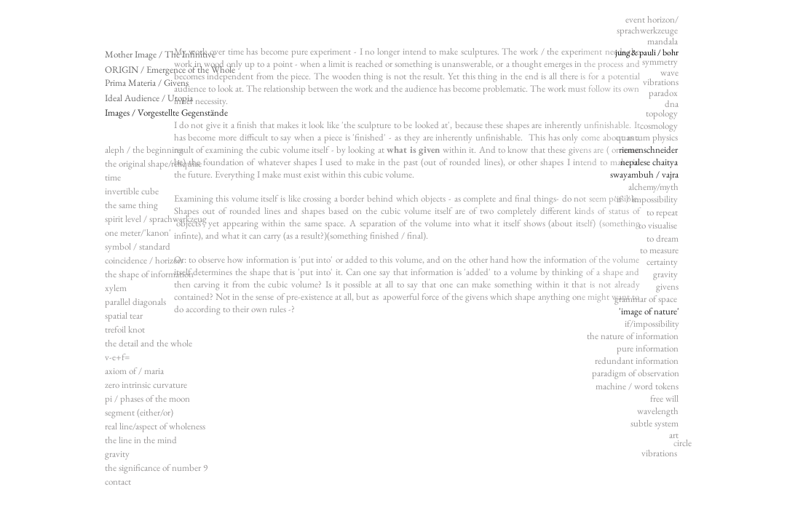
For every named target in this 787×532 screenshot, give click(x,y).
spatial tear (124, 315)
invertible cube (132, 191)
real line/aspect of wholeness (155, 426)
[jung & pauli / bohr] (642, 53)
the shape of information (149, 274)
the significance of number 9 (156, 468)
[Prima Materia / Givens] (147, 83)
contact (118, 481)
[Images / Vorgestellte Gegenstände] (167, 113)
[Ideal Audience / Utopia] (156, 98)
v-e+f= (117, 357)
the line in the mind (141, 440)
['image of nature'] (643, 312)
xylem (116, 288)
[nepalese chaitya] (645, 163)
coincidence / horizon (144, 260)
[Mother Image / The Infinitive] (160, 55)
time (113, 177)
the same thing (131, 205)
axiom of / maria (134, 371)
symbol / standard (138, 246)
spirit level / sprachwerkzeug (156, 219)
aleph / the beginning (144, 150)
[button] (641, 300)
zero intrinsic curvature (146, 385)
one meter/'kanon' (138, 233)
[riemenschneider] (645, 151)
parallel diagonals (135, 302)
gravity (117, 454)
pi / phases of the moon (147, 398)
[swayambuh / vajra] (644, 175)
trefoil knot (125, 329)
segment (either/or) (139, 412)
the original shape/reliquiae (153, 163)
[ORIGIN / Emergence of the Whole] (170, 70)
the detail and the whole (149, 343)
